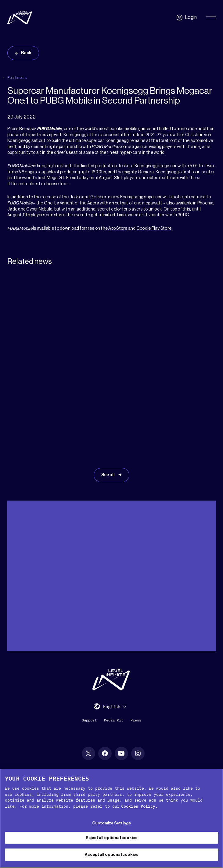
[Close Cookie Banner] (213, 778)
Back (26, 53)
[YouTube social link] (121, 753)
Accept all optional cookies (111, 854)
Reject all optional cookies (111, 838)
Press (136, 720)
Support (89, 720)
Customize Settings (111, 823)
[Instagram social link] (138, 753)
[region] (111, 818)
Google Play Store (154, 229)
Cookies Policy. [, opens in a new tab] (139, 806)
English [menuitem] (112, 707)
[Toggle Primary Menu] (211, 18)
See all (108, 475)
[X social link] (88, 753)
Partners (17, 78)
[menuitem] (115, 706)
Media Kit (114, 720)
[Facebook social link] (105, 753)
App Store (118, 229)
